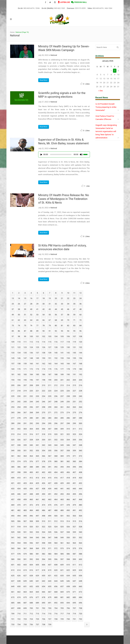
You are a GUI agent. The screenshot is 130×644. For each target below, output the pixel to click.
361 (13, 456)
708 (80, 608)
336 (80, 440)
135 (25, 353)
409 (13, 478)
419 (74, 478)
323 (74, 434)
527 (74, 527)
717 (62, 614)
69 (62, 320)
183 (25, 374)
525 (62, 527)
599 (74, 559)
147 (25, 358)
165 (62, 364)
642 (44, 581)
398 (19, 472)
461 (37, 499)
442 (68, 489)
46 (68, 309)
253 (13, 407)
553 (13, 543)
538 (68, 532)
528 (80, 527)
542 (19, 538)
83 (74, 326)
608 (56, 565)
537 (62, 532)
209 (37, 385)
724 (31, 619)
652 (31, 586)
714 (44, 614)
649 (13, 586)
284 (56, 418)
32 (56, 304)
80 (56, 326)
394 (68, 467)
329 (37, 440)
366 (44, 456)
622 (68, 570)
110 (19, 342)
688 (31, 603)
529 (13, 532)
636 (80, 576)
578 (19, 554)
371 (74, 456)
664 (31, 592)
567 (25, 548)
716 (56, 614)
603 (25, 565)
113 (37, 342)
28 (31, 304)
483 (25, 510)
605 (37, 565)
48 (81, 309)
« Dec (101, 91)
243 (25, 402)
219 (25, 391)
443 (74, 489)
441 (62, 489)
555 (25, 543)
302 (19, 429)
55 (50, 315)
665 (37, 592)
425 (37, 483)
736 (31, 624)
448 (31, 494)
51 (25, 315)
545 (37, 538)
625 (13, 576)
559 (50, 543)
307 (50, 429)
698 (19, 608)
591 (25, 559)
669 (62, 592)
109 (13, 342)
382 (68, 461)
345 (62, 445)
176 (56, 369)
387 (25, 467)
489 (62, 510)
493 (13, 516)
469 (13, 505)
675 (25, 597)
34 (68, 304)
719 (74, 614)
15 (25, 298)
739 (50, 624)
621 (62, 570)
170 (19, 369)
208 (31, 385)
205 (13, 385)
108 (80, 336)
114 (44, 342)
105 (62, 336)
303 (25, 429)
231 (25, 396)
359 (74, 451)
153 (62, 358)
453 (62, 494)
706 (68, 608)
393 (62, 467)
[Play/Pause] (41, 155)
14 (19, 298)
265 (13, 412)
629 (37, 576)
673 (13, 597)
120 (80, 342)
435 (25, 489)
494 (19, 516)
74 (19, 326)
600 (80, 559)
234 (44, 396)
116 (56, 342)
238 (68, 396)
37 (13, 309)
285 (62, 418)
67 (50, 320)
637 (13, 581)
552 (80, 538)
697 (13, 608)
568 (31, 548)
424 (31, 483)
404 (56, 472)
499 (50, 516)
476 (56, 505)
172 (31, 369)
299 (74, 423)
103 (50, 336)
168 (80, 364)
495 (25, 516)
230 (19, 396)
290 (19, 423)
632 (56, 576)
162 (44, 364)
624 (80, 570)
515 (74, 521)
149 (37, 358)
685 (13, 603)
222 (44, 391)
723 (25, 619)
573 (62, 548)
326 (19, 440)
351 (25, 451)
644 (56, 581)
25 (13, 304)
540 (80, 532)
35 (74, 304)
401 (37, 472)
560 (56, 543)
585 (62, 554)
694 (68, 603)
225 (62, 391)
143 (74, 353)
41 (37, 309)
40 (31, 309)
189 (62, 374)
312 (80, 429)
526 (68, 527)
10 (68, 293)
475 (50, 505)
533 (37, 532)
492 (80, 510)
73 (13, 326)
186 (44, 374)
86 (19, 331)
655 (50, 586)
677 (37, 597)
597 (62, 559)
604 (31, 565)
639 (25, 581)
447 (25, 494)
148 (31, 358)
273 (62, 412)
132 (80, 347)
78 (44, 326)
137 (37, 353)
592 (31, 559)
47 (74, 309)
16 (31, 298)
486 (44, 510)
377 (37, 461)
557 (37, 543)
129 (62, 347)
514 (68, 521)
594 (44, 559)
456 (80, 494)
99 (25, 336)
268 (31, 412)
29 (37, 304)
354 (44, 451)
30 (44, 304)
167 (74, 364)
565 (13, 548)
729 (62, 619)
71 (74, 320)
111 (25, 342)
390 (44, 467)
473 (37, 505)
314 (19, 434)
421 (13, 483)
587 (74, 554)
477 (62, 505)
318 (44, 434)
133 (13, 353)
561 (62, 543)
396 (80, 467)
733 (13, 624)
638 (19, 581)
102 (44, 336)
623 (74, 570)
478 (68, 505)
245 (37, 402)
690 (44, 603)
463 (50, 499)
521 (37, 527)
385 (13, 467)
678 (44, 597)
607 (50, 565)
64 (31, 320)
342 (44, 445)
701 (37, 608)
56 (56, 315)
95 (74, 331)
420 (80, 478)
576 (80, 548)
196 (31, 380)
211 (50, 385)
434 (19, 489)
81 (62, 326)
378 (44, 461)
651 (25, 586)
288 (80, 418)
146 (19, 358)
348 (80, 445)
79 (50, 326)
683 (74, 597)
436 (31, 489)
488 (56, 510)
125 (37, 347)
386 (19, 467)
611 (74, 565)
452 (56, 494)
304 (31, 429)
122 (19, 347)
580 (31, 554)
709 (13, 614)
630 (44, 576)
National (54, 55)
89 (37, 331)
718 (68, 614)
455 (74, 494)
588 (80, 554)
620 (56, 570)
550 (68, 538)
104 (56, 336)
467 (74, 499)
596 (56, 559)
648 (80, 581)
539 (74, 532)
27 (25, 304)
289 (13, 423)
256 (31, 407)
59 (74, 315)
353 (37, 451)
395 (74, 467)
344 (56, 445)
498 (44, 516)
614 (19, 570)
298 (68, 423)
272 (56, 412)
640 (31, 581)
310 (68, 429)
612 (80, 565)
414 (44, 478)
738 (44, 624)
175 (50, 369)
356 (56, 451)
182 (19, 374)
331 (50, 440)
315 (25, 434)
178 (68, 369)
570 (44, 548)
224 (56, 391)
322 (68, 434)
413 (37, 478)
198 (44, 380)
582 (44, 554)
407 (74, 472)
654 (44, 586)
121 (13, 347)
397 (13, 472)
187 (50, 374)
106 (68, 336)
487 (50, 510)
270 (44, 412)
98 (19, 336)
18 (44, 298)
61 (13, 320)
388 (31, 467)
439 (50, 489)
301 (13, 429)
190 (68, 374)
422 (19, 483)
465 (62, 499)
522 (44, 527)
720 (80, 614)
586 (68, 554)
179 (74, 369)
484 (31, 510)
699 (25, 608)
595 (50, 559)
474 (44, 505)
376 (31, 461)
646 (68, 581)
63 (25, 320)
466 (68, 499)
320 (56, 434)
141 (62, 353)
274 (68, 412)
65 (37, 320)
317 (37, 434)
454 (68, 494)
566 (19, 548)
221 (37, 391)
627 (25, 576)
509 (37, 521)
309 (62, 429)
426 (44, 483)
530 (19, 532)
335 (74, 440)
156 (80, 358)
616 (31, 570)
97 (13, 336)
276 (80, 412)
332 (56, 440)
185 (37, 374)
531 (25, 532)
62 (19, 320)
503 (74, 516)
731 (74, 619)
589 (13, 559)
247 (50, 402)
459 (25, 499)
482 (19, 510)
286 (68, 418)
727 (50, 619)
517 (13, 527)
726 (44, 619)
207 (25, 385)
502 (68, 516)
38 (19, 309)
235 (50, 396)
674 (19, 597)
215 (74, 385)
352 (31, 451)
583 (50, 554)
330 (44, 440)
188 (56, 374)
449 (37, 494)
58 (68, 315)
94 (68, 331)
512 (56, 521)
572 (56, 548)
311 (74, 429)
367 (50, 456)
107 (74, 336)
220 (31, 391)
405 (62, 472)
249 (62, 402)
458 (19, 499)
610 (68, 565)
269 (37, 412)
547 (50, 538)
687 (25, 603)
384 (80, 461)
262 (68, 407)
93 (62, 331)
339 (25, 445)
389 (37, 467)
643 (50, 581)
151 (50, 358)
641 (37, 581)
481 (13, 510)
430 (68, 483)
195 (25, 380)
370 (68, 456)
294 (44, 423)
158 (19, 364)
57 (62, 315)
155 (74, 358)
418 (68, 478)
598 (68, 559)
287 (74, 418)
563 (74, 543)
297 (62, 423)
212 (56, 385)
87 (25, 331)
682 (68, 597)
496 (31, 516)
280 (31, 418)
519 (25, 527)
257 (37, 407)
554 (19, 543)
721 (13, 619)
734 (19, 624)
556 (31, 543)
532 (31, 532)
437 (37, 489)
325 (13, 440)
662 (19, 592)
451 (50, 494)
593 (37, 559)
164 (56, 364)
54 (44, 315)
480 (80, 505)
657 (62, 586)
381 (62, 461)
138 (44, 353)
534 (44, 532)
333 (62, 440)
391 (50, 467)
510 (44, 521)
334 (68, 440)
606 (44, 565)
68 (56, 320)
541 (13, 538)
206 (19, 385)
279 (25, 418)
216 (80, 385)
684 (80, 597)
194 (19, 380)
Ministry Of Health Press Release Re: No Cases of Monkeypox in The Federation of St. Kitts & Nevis (64, 199)
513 (62, 521)
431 (74, 483)
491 (74, 510)
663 (25, 592)
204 (80, 380)
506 (19, 521)
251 (74, 402)
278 (19, 418)
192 (80, 374)
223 (50, 391)
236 (56, 396)
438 (44, 489)
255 (25, 407)
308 (56, 429)
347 (74, 445)
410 (19, 478)
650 (19, 586)
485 (37, 510)
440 (56, 489)
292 (31, 423)
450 (44, 494)
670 (68, 592)
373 (13, 461)
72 (81, 320)
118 (68, 342)
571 (50, 548)
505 (13, 521)
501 (62, 516)
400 (31, 472)
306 (44, 429)
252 (80, 402)
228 (80, 391)
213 (62, 385)
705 (62, 608)
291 (25, 423)
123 (25, 347)
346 (68, 445)
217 (13, 391)
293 (37, 423)
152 (56, 358)
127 (50, 347)
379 (50, 461)
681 (62, 597)
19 (50, 298)
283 (50, 418)
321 (62, 434)
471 (25, 505)
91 (50, 331)
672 (80, 592)
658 (68, 586)
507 (25, 521)
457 (13, 499)
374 (19, 461)
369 (62, 456)
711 (25, 614)
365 (37, 456)
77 (37, 326)
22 (68, 298)
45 (62, 309)
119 (74, 342)
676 (31, 597)
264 (80, 407)
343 (50, 445)
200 (56, 380)
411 (25, 478)
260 (56, 407)
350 (19, 451)
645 (62, 581)
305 (37, 429)
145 (13, 358)
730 (68, 619)
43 (50, 309)
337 (13, 445)
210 (44, 385)
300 (80, 423)
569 (37, 548)
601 (13, 565)
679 (50, 597)
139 (50, 353)
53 (37, 315)
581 (37, 554)
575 (74, 548)
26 (19, 304)
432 (80, 483)
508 (31, 521)
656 (56, 586)
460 (31, 499)
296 (56, 423)
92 (56, 331)
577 (13, 554)
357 (62, 451)
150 (44, 358)
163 (50, 364)
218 (19, 391)
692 (56, 603)
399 (25, 472)
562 (68, 543)
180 (80, 369)
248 (56, 402)
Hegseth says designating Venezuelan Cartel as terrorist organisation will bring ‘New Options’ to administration (106, 131)
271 (50, 412)
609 (62, 565)
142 (68, 353)
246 (44, 402)
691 (50, 603)
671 (74, 592)
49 (13, 315)
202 (68, 380)
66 (44, 320)
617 (37, 570)
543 (25, 538)
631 (50, 576)
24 (81, 298)
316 (31, 434)
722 (19, 619)
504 (80, 516)
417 (62, 478)
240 (80, 396)
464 (56, 499)
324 (80, 434)
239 (74, 396)
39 (25, 309)
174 (44, 369)
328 (31, 440)
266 (19, 412)
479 (74, 505)
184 (31, 374)
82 (68, 326)
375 (25, 461)
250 (68, 402)
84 (81, 326)
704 (56, 608)
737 (37, 624)
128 (56, 347)
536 (56, 532)
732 (80, 619)
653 (37, 586)
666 (44, 592)
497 (37, 516)
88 (31, 331)
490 (68, 510)
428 (56, 483)
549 (62, 538)
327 (25, 440)
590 (19, 559)
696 (80, 603)
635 (74, 576)
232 (31, 396)
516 (80, 521)
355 (50, 451)
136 (31, 353)
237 (62, 396)
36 (81, 304)
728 (56, 619)
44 (56, 309)
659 (74, 586)
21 (62, 298)
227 (74, 391)
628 (31, 576)
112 (31, 342)
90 (44, 331)
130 (68, 347)
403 (50, 472)
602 (19, 565)
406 (68, 472)
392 (56, 467)
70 (68, 320)
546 (44, 538)
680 (56, 597)
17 (37, 298)
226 (68, 391)
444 (80, 489)
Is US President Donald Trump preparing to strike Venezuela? (106, 107)
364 (31, 456)
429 (62, 483)
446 (19, 494)
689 (37, 603)
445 (13, 494)
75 (25, 326)
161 (37, 364)
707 (74, 608)
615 (25, 570)
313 (13, 434)
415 (50, 478)
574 (68, 548)
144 (80, 353)
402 (44, 472)
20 (56, 298)
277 (13, 418)
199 (50, 380)
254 (19, 407)
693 (62, 603)
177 (62, 369)
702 (44, 608)
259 (50, 407)
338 (19, 445)
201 (62, 380)
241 (13, 402)
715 (50, 614)
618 (44, 570)
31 (50, 304)
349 (13, 451)
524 (56, 527)
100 (31, 336)
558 (44, 543)
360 (80, 451)
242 (19, 402)
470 (19, 505)
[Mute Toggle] (81, 154)
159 (25, 364)
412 (31, 478)
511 (50, 521)
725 (37, 619)
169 (13, 369)
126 (44, 347)
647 (74, 581)
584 (56, 554)
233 (37, 396)
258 (44, 407)
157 (13, 364)
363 (25, 456)
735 (25, 624)
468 (80, 499)
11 (74, 293)
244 (31, 402)
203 (74, 380)
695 (74, 603)
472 (31, 505)
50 (19, 315)
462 (44, 499)
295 (50, 423)
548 (56, 538)
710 (19, 614)
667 (50, 592)
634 (68, 576)
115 (50, 342)
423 (25, 483)
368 (56, 456)
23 (74, 298)
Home (12, 32)
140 (56, 353)
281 (37, 418)
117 (62, 342)
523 (50, 527)
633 (62, 576)
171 (25, 369)
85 (13, 331)
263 (74, 407)
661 (13, 592)
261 (62, 407)
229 (13, 396)
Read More (44, 80)
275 (74, 412)
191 (74, 374)
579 (25, 554)
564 (80, 543)
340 (31, 445)
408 (80, 472)
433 (13, 489)
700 (31, 608)
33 (62, 304)
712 (31, 614)
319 (50, 434)
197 (37, 380)
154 (68, 358)
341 (37, 445)
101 (37, 336)
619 (50, 570)
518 (19, 527)
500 (56, 516)
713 (37, 614)
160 (31, 364)
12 (81, 293)
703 (50, 608)
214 (68, 385)
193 (13, 380)
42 (44, 309)
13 (13, 298)
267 (25, 412)
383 (74, 461)
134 (19, 353)
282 (44, 418)
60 (81, 315)
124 (31, 347)
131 (74, 347)
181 (13, 374)
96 (81, 331)
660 (80, 586)
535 (50, 532)
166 (68, 364)
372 (80, 456)
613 (13, 570)
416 (56, 478)
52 (31, 315)
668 (56, 592)
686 (19, 603)
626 (19, 576)
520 (31, 527)
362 (19, 456)
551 (74, 538)
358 (68, 451)
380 (56, 461)
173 (37, 369)
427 (50, 483)
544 (31, 538)
